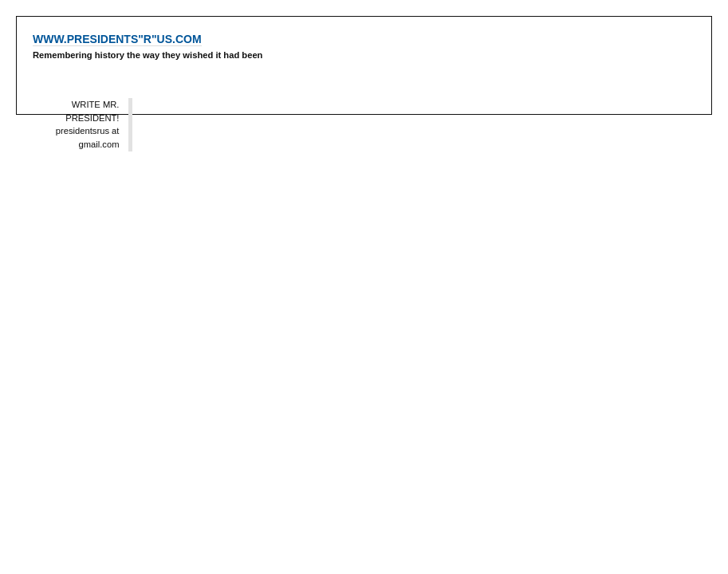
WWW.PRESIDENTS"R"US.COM (117, 39)
